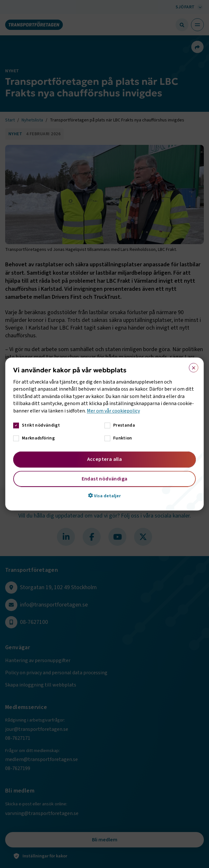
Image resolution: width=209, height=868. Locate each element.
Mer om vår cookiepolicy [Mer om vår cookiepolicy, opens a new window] (113, 411)
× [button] (191, 367)
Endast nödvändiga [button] (105, 479)
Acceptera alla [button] (105, 459)
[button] (104, 495)
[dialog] (104, 434)
